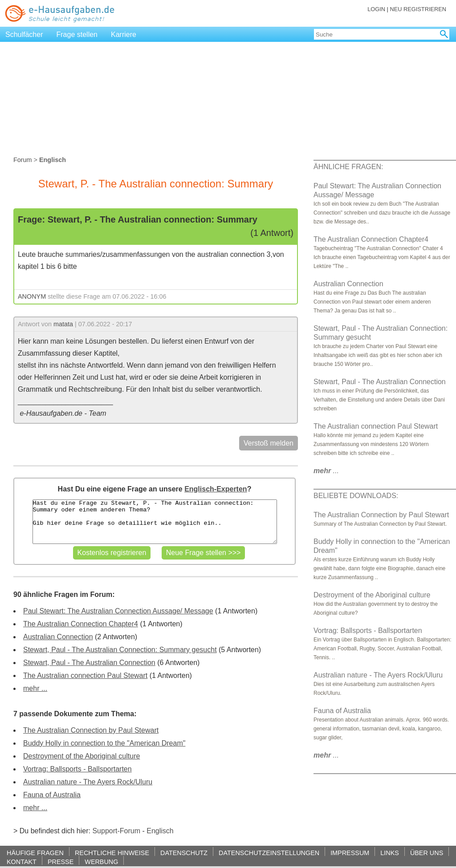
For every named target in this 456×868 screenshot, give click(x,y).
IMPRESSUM (350, 853)
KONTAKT (22, 862)
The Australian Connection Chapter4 (81, 624)
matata (63, 324)
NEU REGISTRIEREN (418, 9)
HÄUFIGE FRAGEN (35, 853)
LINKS (390, 853)
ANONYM (32, 296)
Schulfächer (24, 34)
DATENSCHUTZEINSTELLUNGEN (269, 853)
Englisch (160, 831)
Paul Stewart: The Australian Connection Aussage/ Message (118, 611)
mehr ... (35, 688)
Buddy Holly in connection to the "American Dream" (104, 743)
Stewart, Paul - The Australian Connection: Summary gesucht (120, 650)
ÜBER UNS (427, 853)
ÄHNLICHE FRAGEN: (348, 167)
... (326, 471)
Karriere (124, 34)
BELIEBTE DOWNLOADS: (356, 496)
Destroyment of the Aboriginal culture (81, 756)
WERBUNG (101, 862)
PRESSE (61, 862)
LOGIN (376, 9)
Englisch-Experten (216, 489)
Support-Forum (116, 831)
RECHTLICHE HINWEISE (112, 853)
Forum (23, 160)
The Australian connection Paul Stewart (85, 675)
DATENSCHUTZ (184, 853)
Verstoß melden (269, 443)
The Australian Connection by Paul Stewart (91, 730)
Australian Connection (58, 637)
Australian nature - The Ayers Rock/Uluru (88, 782)
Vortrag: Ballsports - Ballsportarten (77, 769)
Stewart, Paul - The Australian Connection (89, 663)
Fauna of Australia (52, 795)
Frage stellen (77, 34)
